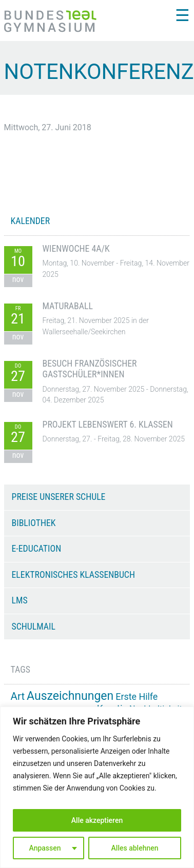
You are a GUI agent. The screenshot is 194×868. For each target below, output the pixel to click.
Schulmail (34, 627)
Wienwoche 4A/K (76, 249)
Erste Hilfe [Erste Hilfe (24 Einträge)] (137, 697)
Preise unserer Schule (59, 497)
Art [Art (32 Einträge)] (18, 696)
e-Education (37, 549)
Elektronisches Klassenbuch (73, 575)
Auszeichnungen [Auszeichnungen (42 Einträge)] (70, 696)
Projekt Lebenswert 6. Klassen (108, 425)
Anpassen (45, 848)
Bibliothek (34, 523)
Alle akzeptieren (97, 820)
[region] (97, 787)
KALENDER (31, 221)
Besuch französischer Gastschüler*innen (90, 369)
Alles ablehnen (135, 848)
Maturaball (68, 306)
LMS (20, 600)
